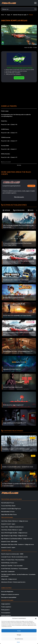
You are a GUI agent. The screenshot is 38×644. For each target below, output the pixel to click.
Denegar (19, 635)
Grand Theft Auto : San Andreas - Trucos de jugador (15, 569)
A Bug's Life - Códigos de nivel (9, 579)
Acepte (19, 631)
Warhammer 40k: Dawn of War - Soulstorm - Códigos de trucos (18, 544)
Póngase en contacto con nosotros (10, 594)
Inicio (3, 15)
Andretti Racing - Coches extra (9, 563)
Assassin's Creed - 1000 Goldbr (9, 541)
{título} (18, 642)
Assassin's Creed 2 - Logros (8, 524)
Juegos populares (6, 604)
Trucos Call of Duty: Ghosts (8, 506)
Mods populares (5, 610)
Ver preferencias (19, 639)
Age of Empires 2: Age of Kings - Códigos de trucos (14, 536)
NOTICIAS (6, 210)
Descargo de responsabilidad (9, 597)
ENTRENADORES (19, 210)
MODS (30, 210)
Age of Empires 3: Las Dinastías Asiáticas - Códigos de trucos (17, 539)
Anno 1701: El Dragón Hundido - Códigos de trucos (14, 533)
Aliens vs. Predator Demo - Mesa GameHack (13, 560)
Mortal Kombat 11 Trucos (8, 512)
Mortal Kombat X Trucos (8, 503)
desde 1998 (31, 186)
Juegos (8, 15)
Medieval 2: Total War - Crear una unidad (12, 566)
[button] (36, 618)
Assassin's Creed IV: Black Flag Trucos (11, 509)
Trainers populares (6, 607)
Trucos (31, 15)
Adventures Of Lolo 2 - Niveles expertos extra (13, 582)
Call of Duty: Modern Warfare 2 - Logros (12, 530)
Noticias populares (6, 616)
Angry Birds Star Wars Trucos (9, 514)
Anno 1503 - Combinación (8, 571)
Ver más (19, 165)
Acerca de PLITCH (19, 78)
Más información (19, 197)
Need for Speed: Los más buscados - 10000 (12, 554)
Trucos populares (6, 613)
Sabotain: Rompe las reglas (20, 15)
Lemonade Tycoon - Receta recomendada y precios (14, 557)
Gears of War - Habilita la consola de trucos (12, 527)
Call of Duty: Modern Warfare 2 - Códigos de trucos (15, 521)
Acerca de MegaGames (7, 591)
